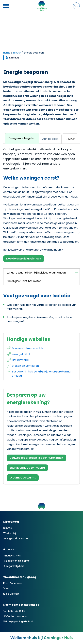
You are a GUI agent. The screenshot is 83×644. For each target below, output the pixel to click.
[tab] (22, 138)
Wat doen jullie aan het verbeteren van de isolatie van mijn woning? (41, 307)
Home (7, 53)
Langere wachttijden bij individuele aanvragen (36, 273)
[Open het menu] (7, 6)
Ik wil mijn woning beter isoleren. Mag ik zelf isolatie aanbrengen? (39, 319)
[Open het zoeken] (76, 6)
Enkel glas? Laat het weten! (25, 281)
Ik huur (17, 53)
